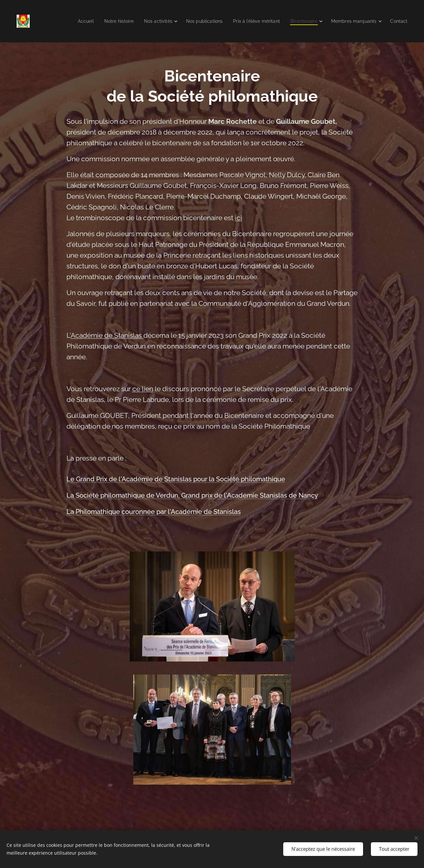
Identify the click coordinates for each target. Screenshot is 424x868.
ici (238, 218)
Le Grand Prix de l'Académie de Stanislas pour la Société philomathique (175, 479)
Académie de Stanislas (107, 335)
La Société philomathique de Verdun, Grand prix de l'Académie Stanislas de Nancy (192, 495)
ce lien (142, 389)
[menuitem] (70, 21)
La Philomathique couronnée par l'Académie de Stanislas (153, 512)
